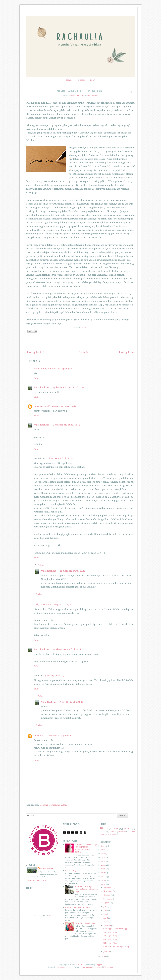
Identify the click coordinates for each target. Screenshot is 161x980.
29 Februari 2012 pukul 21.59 (61, 406)
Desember (108, 888)
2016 (103, 869)
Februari (107, 926)
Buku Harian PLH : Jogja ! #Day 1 (117, 947)
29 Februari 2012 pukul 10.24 (69, 387)
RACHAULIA (80, 965)
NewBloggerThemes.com (92, 967)
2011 (103, 957)
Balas (37, 378)
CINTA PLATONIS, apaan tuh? (78, 908)
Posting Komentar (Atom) (54, 805)
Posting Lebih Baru (38, 352)
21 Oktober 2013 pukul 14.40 (61, 736)
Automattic (61, 967)
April (106, 918)
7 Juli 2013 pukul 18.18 (72, 702)
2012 (103, 884)
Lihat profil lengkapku (36, 880)
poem (127, 829)
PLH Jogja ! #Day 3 (111, 940)
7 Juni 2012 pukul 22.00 (60, 459)
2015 (103, 873)
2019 (103, 858)
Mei (105, 914)
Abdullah (39, 369)
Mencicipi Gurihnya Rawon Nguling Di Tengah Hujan (86, 889)
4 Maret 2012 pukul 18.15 (66, 425)
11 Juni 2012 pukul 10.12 (73, 571)
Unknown (39, 406)
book (112, 832)
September (108, 899)
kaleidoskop (112, 834)
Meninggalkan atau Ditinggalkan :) (81, 91)
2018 (103, 861)
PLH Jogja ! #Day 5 (111, 932)
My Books (81, 80)
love (85, 327)
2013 (103, 880)
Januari (107, 952)
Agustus (107, 903)
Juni (105, 911)
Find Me (92, 80)
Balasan (42, 565)
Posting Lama (127, 352)
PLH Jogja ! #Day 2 (111, 943)
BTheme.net (108, 967)
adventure (122, 832)
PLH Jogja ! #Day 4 (111, 936)
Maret (106, 922)
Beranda (69, 80)
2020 (103, 854)
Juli (105, 907)
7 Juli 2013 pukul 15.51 (55, 676)
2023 (103, 846)
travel (103, 832)
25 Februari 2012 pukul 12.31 (60, 369)
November (108, 891)
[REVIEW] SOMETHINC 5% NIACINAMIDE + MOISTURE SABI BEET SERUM (86, 848)
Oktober (107, 895)
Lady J (37, 605)
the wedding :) (71, 871)
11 (131, 92)
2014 (103, 877)
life (82, 327)
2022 (103, 850)
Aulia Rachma (41, 387)
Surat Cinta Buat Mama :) (85, 923)
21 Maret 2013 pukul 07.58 (67, 649)
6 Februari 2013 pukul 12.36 (56, 605)
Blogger (52, 916)
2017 (103, 865)
